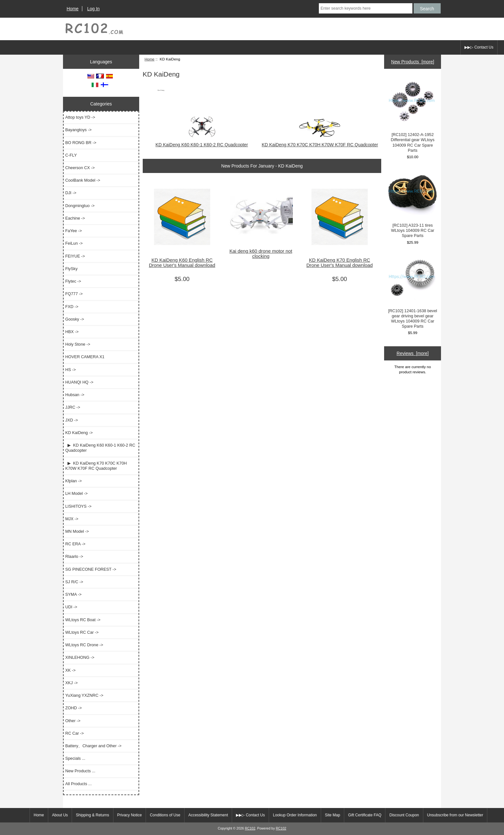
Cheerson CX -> (80, 168)
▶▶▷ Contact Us (479, 47)
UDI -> (71, 607)
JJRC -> (73, 407)
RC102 (250, 828)
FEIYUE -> (75, 256)
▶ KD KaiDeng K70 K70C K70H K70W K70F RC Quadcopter (96, 466)
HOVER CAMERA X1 (85, 357)
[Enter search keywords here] (365, 8)
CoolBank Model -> (83, 180)
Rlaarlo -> (74, 556)
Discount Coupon (404, 815)
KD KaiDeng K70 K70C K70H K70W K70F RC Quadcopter (320, 142)
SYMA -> (73, 594)
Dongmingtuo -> (80, 206)
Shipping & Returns (92, 815)
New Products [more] (413, 62)
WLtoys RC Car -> (82, 632)
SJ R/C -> (74, 582)
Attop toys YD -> (80, 117)
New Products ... (80, 771)
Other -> (73, 721)
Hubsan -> (75, 395)
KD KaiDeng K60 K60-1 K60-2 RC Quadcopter (202, 142)
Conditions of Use (165, 815)
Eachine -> (75, 218)
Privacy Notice (130, 815)
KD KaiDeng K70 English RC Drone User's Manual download (339, 263)
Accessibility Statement (208, 815)
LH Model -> (76, 493)
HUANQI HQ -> (79, 382)
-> (79, 433)
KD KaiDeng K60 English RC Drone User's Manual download (182, 263)
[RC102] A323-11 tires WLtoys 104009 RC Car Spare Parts (413, 203)
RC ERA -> (75, 544)
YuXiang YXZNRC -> (84, 695)
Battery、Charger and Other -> (93, 746)
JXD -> (72, 420)
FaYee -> (74, 231)
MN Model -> (77, 531)
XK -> (70, 670)
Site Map (333, 815)
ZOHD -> (73, 708)
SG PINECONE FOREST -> (91, 569)
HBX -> (72, 332)
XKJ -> (72, 683)
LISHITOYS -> (78, 506)
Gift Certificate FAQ (365, 815)
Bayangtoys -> (78, 130)
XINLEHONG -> (80, 657)
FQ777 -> (74, 294)
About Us (60, 815)
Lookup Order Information (295, 815)
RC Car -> (75, 733)
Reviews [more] (413, 353)
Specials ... (75, 758)
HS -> (71, 370)
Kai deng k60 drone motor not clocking (261, 254)
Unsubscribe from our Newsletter (455, 815)
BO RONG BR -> (81, 143)
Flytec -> (73, 281)
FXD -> (72, 307)
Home (72, 9)
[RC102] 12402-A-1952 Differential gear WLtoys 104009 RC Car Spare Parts (413, 115)
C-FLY (71, 155)
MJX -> (72, 519)
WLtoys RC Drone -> (84, 645)
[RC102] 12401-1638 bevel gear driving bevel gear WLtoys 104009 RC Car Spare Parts (413, 291)
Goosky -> (75, 319)
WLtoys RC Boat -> (83, 620)
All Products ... (78, 784)
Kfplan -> (73, 481)
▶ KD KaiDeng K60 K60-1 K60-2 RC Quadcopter (100, 448)
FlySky (71, 269)
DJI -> (71, 193)
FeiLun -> (74, 243)
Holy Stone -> (78, 344)
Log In (93, 9)
